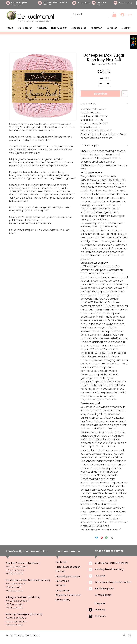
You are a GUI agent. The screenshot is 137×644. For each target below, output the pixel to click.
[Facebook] (91, 610)
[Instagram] (91, 616)
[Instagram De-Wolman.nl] (130, 636)
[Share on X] (112, 538)
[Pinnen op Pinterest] (102, 538)
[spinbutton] (104, 83)
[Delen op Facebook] (97, 538)
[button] (114, 15)
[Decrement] (100, 83)
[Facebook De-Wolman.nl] (124, 636)
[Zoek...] (90, 14)
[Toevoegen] (125, 94)
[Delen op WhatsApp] (107, 538)
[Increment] (108, 83)
